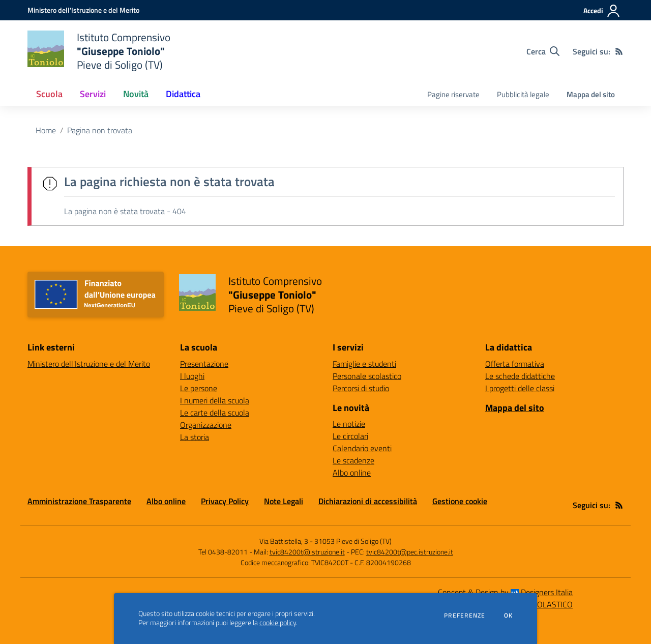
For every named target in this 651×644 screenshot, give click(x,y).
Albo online (352, 473)
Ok (509, 616)
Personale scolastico (367, 376)
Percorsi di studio (361, 388)
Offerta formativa (515, 364)
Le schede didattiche (520, 376)
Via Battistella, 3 (284, 541)
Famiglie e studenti (364, 364)
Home (46, 130)
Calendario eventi (362, 448)
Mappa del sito (591, 94)
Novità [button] (136, 94)
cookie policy (278, 623)
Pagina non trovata (100, 130)
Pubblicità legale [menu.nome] (523, 94)
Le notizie (349, 424)
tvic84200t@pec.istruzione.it (410, 552)
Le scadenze (353, 460)
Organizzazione (206, 425)
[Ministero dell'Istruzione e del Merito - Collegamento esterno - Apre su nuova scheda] (83, 10)
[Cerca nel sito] (543, 51)
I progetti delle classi (520, 388)
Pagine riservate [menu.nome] (453, 94)
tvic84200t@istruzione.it (307, 552)
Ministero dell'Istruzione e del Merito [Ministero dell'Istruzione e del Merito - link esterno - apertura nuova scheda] (89, 364)
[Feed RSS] (619, 51)
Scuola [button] (49, 94)
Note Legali (284, 501)
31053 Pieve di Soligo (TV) (353, 541)
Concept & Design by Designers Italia (505, 592)
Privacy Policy (225, 501)
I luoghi (192, 376)
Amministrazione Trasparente (79, 501)
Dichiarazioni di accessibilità (368, 501)
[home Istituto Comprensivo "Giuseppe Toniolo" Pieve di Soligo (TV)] (99, 51)
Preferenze (465, 616)
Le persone (199, 388)
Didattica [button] (183, 94)
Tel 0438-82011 (223, 552)
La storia (195, 437)
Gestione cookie (460, 501)
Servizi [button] (93, 94)
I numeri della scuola (215, 400)
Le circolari (350, 436)
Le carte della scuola (215, 413)
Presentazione (204, 364)
